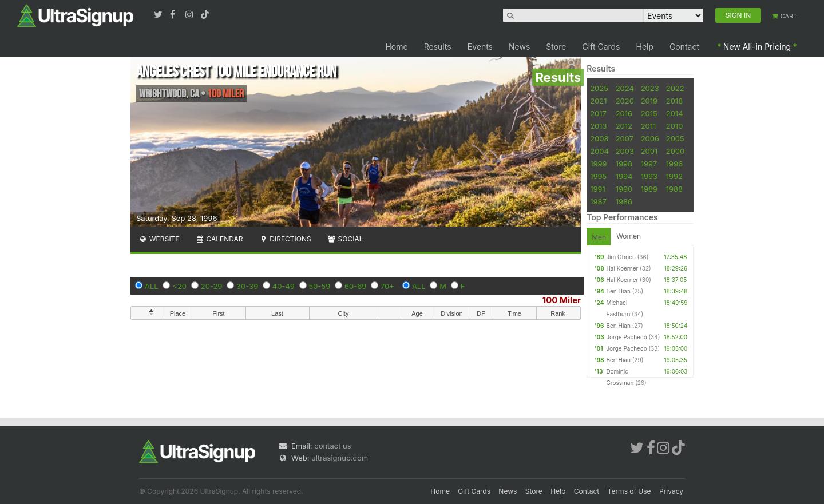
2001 (649, 151)
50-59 (320, 286)
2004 (599, 151)
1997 (649, 164)
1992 (674, 176)
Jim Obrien (621, 257)
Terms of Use (629, 491)
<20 (179, 286)
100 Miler (562, 300)
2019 (649, 101)
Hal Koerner (622, 268)
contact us (332, 446)
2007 (625, 138)
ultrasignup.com (340, 458)
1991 (598, 189)
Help (645, 47)
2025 (599, 88)
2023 (650, 88)
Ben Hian (618, 291)
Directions (285, 239)
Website (159, 239)
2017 (598, 113)
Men (599, 237)
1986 (624, 201)
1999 (598, 164)
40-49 (284, 286)
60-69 (355, 286)
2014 (675, 113)
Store (556, 47)
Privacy (671, 491)
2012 (624, 126)
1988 (674, 189)
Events (480, 47)
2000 (676, 151)
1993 (649, 176)
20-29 (212, 286)
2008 (599, 138)
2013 (598, 126)
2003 (625, 151)
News (519, 47)
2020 (625, 101)
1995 (598, 176)
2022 (675, 88)
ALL (152, 286)
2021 (598, 101)
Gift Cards (601, 47)
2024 (625, 88)
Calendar (219, 239)
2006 (650, 138)
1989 (649, 189)
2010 (675, 126)
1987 (598, 201)
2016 (624, 113)
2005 (675, 138)
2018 (674, 101)
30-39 (247, 286)
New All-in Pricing (757, 47)
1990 (624, 189)
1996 (674, 164)
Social (345, 239)
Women (629, 236)
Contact (684, 47)
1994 (624, 176)
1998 (624, 164)
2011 (649, 126)
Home (396, 47)
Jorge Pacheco (626, 337)
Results (438, 47)
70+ (387, 286)
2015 (649, 113)
